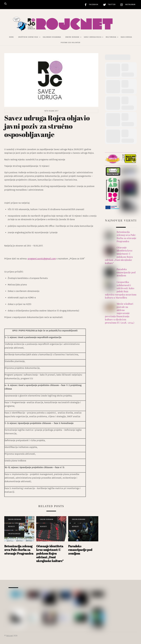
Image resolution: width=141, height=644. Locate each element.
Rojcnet (10, 636)
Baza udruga (126, 37)
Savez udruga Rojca (93, 37)
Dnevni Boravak (72, 37)
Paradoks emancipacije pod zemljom (80, 550)
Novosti (11, 527)
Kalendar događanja (52, 37)
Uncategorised (14, 534)
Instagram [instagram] (127, 5)
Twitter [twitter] (109, 5)
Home (11, 37)
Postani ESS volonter (70, 43)
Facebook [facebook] (91, 5)
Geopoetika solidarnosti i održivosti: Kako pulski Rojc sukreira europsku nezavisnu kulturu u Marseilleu (121, 290)
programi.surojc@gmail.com (42, 259)
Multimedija (111, 37)
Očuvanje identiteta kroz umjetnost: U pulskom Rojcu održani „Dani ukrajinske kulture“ (50, 554)
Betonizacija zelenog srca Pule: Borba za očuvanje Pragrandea (19, 550)
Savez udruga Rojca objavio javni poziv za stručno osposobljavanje (47, 126)
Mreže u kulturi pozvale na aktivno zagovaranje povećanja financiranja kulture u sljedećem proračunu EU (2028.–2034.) (120, 313)
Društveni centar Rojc (28, 37)
